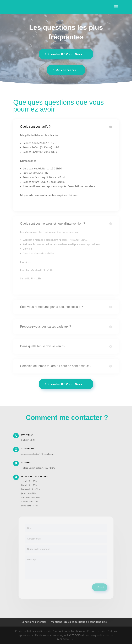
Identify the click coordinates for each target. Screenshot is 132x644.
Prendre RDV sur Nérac (66, 54)
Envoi (98, 585)
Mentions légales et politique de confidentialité (79, 622)
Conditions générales (34, 622)
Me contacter (66, 70)
